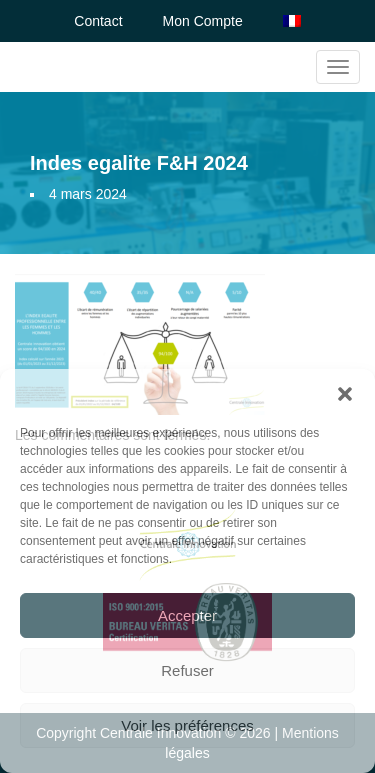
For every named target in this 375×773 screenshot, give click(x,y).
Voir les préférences (187, 725)
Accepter (187, 615)
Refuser (187, 670)
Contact (98, 21)
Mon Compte (203, 21)
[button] (345, 394)
